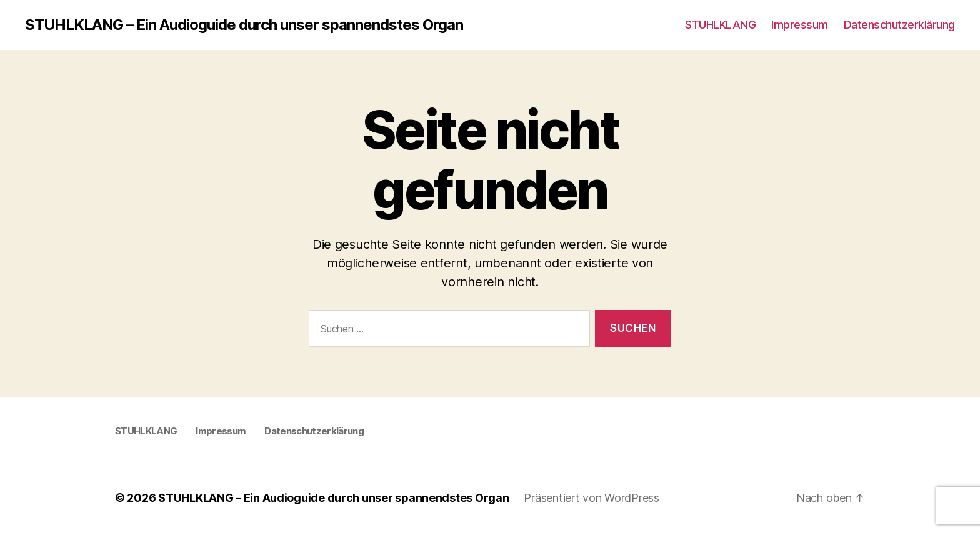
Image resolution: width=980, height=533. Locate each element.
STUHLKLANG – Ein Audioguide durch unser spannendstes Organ (244, 25)
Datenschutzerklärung (899, 25)
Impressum (800, 25)
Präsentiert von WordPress (591, 498)
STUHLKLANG (720, 25)
